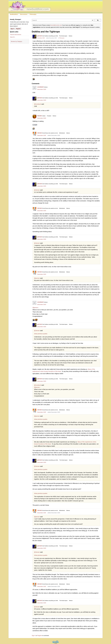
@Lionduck (38, 104)
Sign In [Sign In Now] (13, 29)
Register (40, 636)
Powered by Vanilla (56, 642)
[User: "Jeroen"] (34, 134)
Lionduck (40, 87)
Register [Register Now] (18, 29)
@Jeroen (37, 190)
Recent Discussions (16, 35)
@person (37, 278)
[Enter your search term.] (63, 20)
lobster (40, 116)
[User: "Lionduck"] (34, 88)
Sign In (34, 636)
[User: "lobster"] (34, 117)
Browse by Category (17, 41)
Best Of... (13, 37)
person (40, 36)
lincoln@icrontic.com (56, 25)
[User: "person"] (34, 37)
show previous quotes (41, 334)
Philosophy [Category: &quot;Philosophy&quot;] (62, 38)
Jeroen (40, 133)
